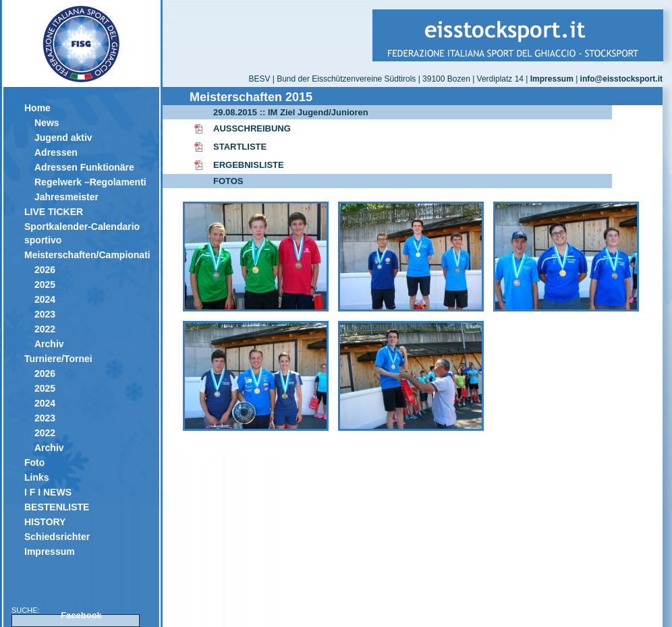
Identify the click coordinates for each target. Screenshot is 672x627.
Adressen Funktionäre (84, 167)
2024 (45, 299)
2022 (45, 329)
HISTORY (45, 522)
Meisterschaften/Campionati (87, 255)
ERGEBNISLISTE (249, 165)
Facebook (81, 615)
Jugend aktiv (63, 138)
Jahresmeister (66, 197)
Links (37, 477)
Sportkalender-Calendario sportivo (82, 233)
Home (37, 108)
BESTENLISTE (57, 507)
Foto (34, 462)
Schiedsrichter (57, 537)
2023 (45, 314)
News (47, 123)
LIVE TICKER (54, 212)
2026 (45, 270)
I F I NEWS (48, 492)
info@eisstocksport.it (621, 79)
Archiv (49, 344)
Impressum (50, 551)
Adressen (56, 152)
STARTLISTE (240, 147)
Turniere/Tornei (58, 359)
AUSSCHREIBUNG (252, 128)
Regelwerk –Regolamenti (90, 182)
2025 (45, 285)
